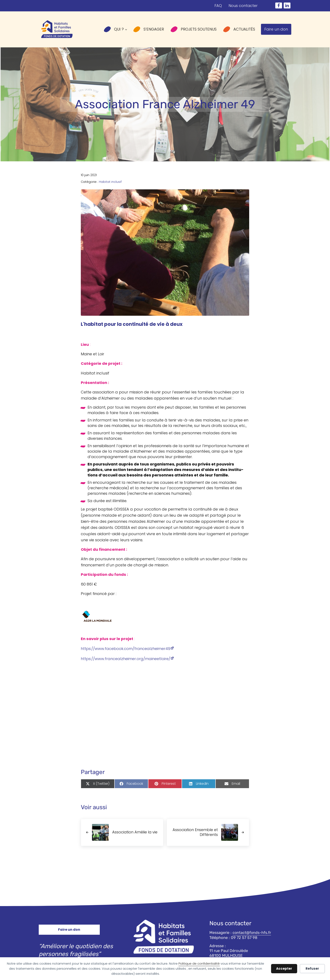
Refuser (312, 969)
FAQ (218, 6)
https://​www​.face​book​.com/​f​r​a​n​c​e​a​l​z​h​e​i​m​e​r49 (126, 653)
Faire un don (69, 930)
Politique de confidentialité (199, 963)
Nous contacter (243, 6)
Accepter (284, 969)
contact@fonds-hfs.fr (252, 933)
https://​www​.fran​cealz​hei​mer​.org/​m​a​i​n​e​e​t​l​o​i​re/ (126, 663)
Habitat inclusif (110, 185)
